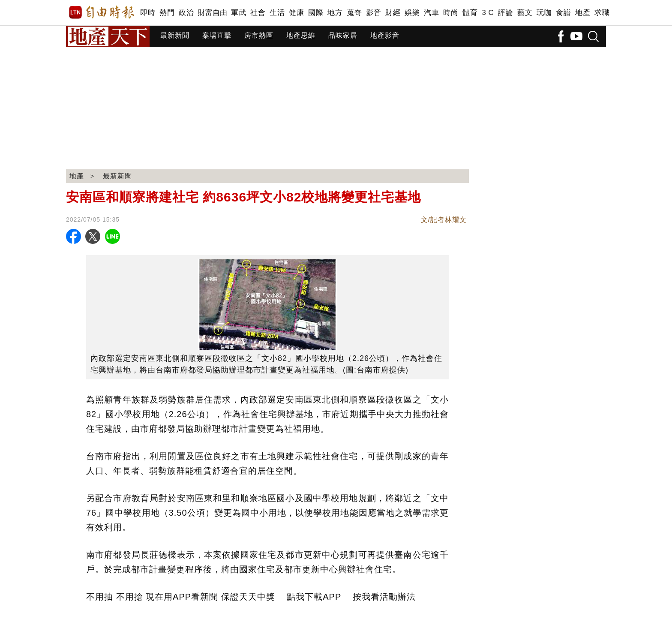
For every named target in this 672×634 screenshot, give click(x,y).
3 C (488, 13)
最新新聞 (175, 35)
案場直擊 (217, 35)
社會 (258, 13)
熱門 (167, 13)
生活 (277, 13)
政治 (186, 13)
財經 (393, 13)
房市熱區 (259, 35)
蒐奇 (354, 13)
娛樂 (412, 13)
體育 (470, 13)
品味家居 (343, 35)
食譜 (563, 13)
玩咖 (544, 13)
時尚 (451, 13)
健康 (296, 13)
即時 (148, 13)
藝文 (525, 13)
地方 (335, 13)
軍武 (238, 13)
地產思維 (301, 35)
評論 (505, 13)
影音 (373, 13)
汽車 (431, 13)
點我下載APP (314, 597)
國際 (316, 13)
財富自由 (212, 13)
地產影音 (385, 35)
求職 (602, 13)
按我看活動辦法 (384, 597)
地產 (583, 13)
